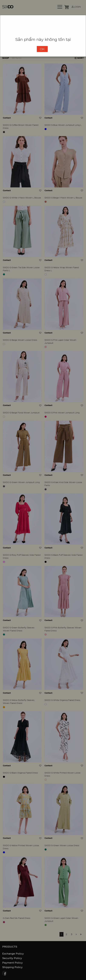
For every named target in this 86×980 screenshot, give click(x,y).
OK (42, 49)
